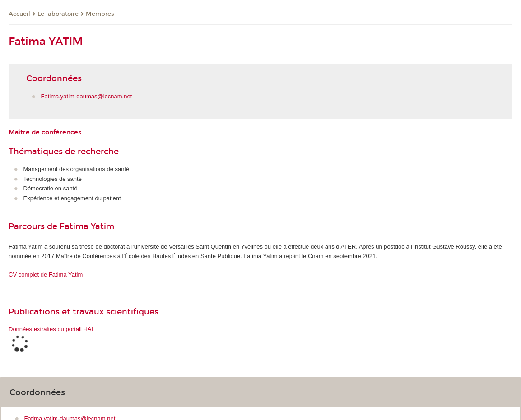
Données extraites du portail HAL (52, 329)
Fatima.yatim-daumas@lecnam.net (87, 96)
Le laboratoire (58, 14)
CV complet (46, 275)
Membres (100, 14)
